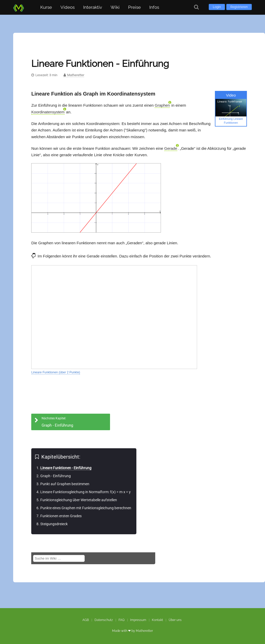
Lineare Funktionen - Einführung (66, 468)
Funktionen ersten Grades (61, 516)
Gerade (171, 148)
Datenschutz (104, 620)
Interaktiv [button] (93, 7)
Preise (134, 7)
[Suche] (196, 7)
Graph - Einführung (56, 476)
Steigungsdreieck (54, 524)
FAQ (122, 620)
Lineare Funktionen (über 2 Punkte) (56, 372)
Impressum (138, 620)
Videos (68, 7)
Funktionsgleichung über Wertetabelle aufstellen (79, 500)
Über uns (175, 620)
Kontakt (157, 620)
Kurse (46, 7)
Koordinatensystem (48, 112)
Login (217, 7)
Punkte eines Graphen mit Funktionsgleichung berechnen (86, 508)
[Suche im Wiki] (59, 558)
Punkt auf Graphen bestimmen (65, 484)
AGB (86, 620)
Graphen (162, 105)
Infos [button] (154, 7)
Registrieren (239, 7)
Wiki (115, 7)
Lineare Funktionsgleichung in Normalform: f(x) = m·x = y (85, 492)
